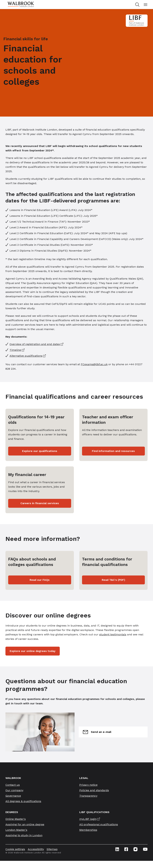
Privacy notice (88, 785)
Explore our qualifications (40, 451)
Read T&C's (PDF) (113, 580)
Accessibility (36, 849)
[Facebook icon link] (126, 849)
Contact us (13, 785)
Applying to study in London (24, 835)
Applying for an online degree (25, 824)
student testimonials (113, 634)
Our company (14, 790)
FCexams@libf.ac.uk (94, 364)
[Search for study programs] (138, 5)
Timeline (15, 350)
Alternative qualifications (26, 356)
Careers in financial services (40, 503)
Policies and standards (94, 790)
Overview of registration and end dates (35, 344)
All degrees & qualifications (23, 801)
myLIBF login (88, 819)
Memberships (88, 830)
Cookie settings (15, 849)
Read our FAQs (40, 580)
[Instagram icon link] (135, 849)
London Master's (16, 830)
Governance (13, 796)
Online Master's (16, 819)
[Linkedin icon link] (117, 849)
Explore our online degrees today (33, 651)
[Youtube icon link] (145, 849)
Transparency (88, 796)
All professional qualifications (99, 824)
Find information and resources (113, 451)
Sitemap (52, 849)
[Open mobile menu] (146, 5)
